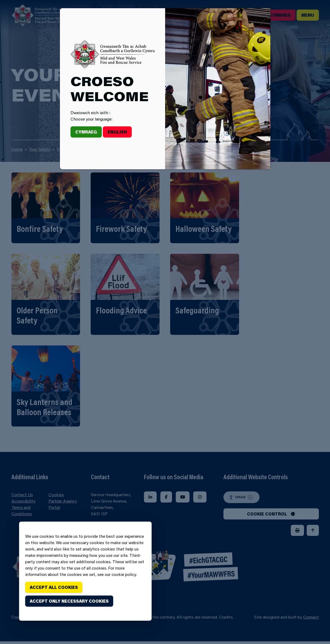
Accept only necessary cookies (69, 601)
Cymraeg (86, 132)
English (117, 132)
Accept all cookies (54, 587)
